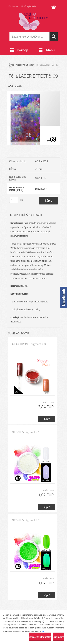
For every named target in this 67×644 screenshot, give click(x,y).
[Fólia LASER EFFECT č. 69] (34, 93)
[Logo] (33, 21)
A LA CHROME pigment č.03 (30, 344)
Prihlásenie (13, 6)
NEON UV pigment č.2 (26, 520)
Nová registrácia (29, 6)
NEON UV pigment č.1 (26, 432)
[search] (54, 36)
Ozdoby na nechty (25, 65)
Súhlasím (58, 637)
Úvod (12, 65)
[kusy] (14, 200)
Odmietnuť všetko (40, 637)
